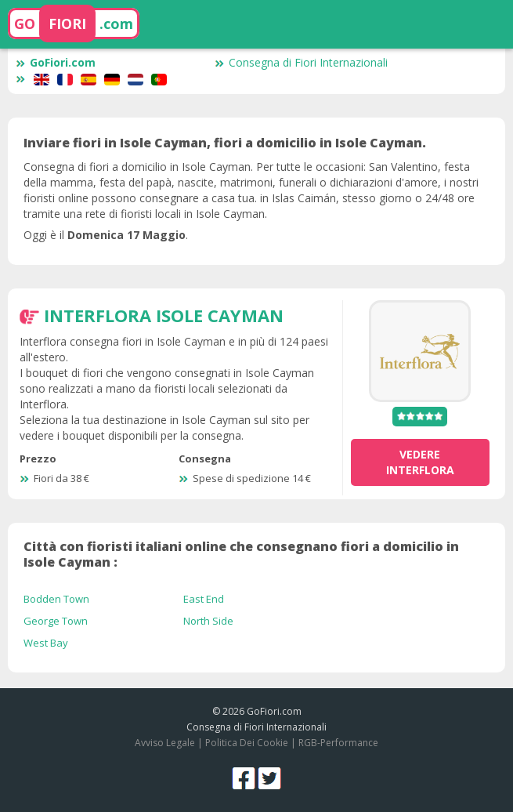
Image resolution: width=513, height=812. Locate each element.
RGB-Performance (338, 743)
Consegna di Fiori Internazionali (301, 62)
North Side (208, 621)
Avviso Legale (165, 743)
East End (204, 599)
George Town (56, 621)
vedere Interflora (420, 462)
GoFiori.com (56, 62)
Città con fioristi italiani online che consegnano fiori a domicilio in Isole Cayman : (241, 554)
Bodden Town (56, 599)
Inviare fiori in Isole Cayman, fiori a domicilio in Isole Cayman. (225, 143)
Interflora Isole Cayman (164, 315)
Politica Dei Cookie (247, 743)
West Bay (46, 643)
